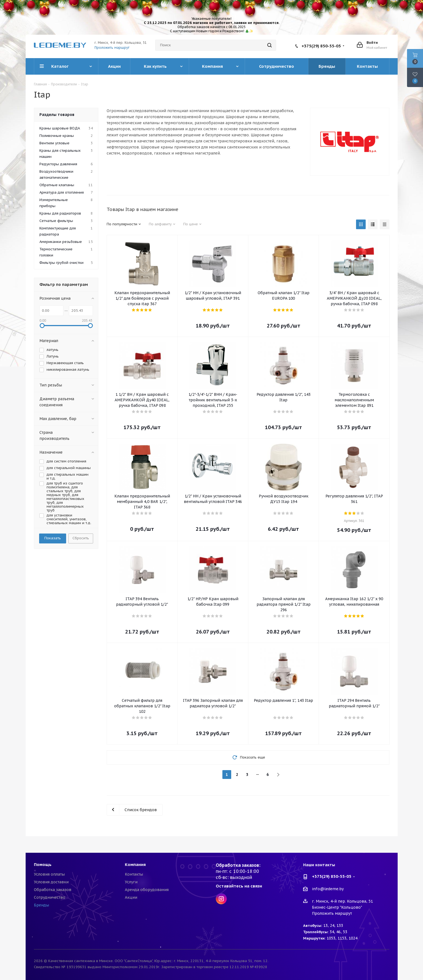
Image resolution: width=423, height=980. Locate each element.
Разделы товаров (57, 115)
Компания (135, 864)
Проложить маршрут (112, 48)
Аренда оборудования (147, 890)
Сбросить (81, 538)
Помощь (43, 864)
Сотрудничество (50, 897)
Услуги (131, 882)
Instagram (221, 899)
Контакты (134, 874)
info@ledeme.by (328, 889)
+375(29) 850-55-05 (321, 46)
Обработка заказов (53, 890)
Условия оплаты (49, 874)
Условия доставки (51, 882)
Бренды (41, 905)
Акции (131, 897)
